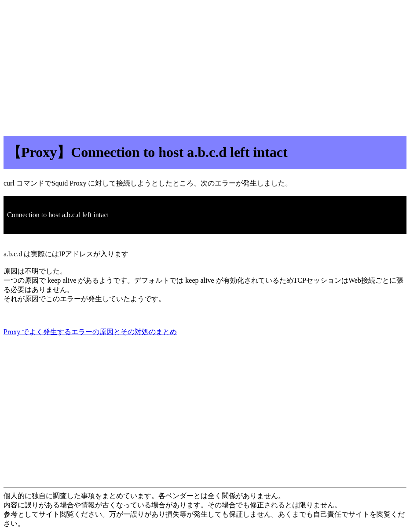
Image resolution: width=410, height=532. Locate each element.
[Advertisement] (205, 65)
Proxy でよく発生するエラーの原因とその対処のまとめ (90, 332)
